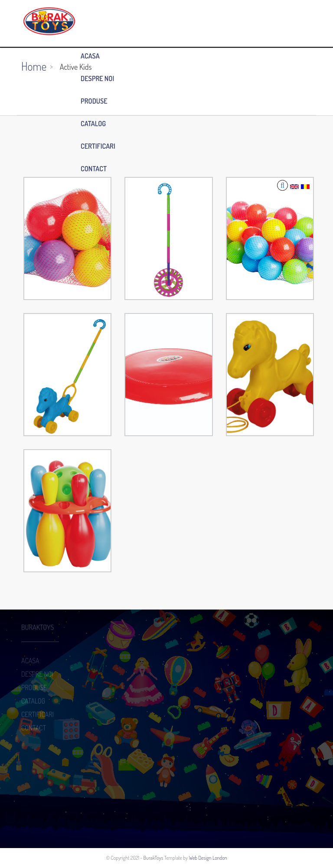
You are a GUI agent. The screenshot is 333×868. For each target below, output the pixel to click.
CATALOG (93, 124)
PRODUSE (94, 101)
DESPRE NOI (97, 78)
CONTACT (94, 169)
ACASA (90, 56)
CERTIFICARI (98, 146)
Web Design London (208, 858)
